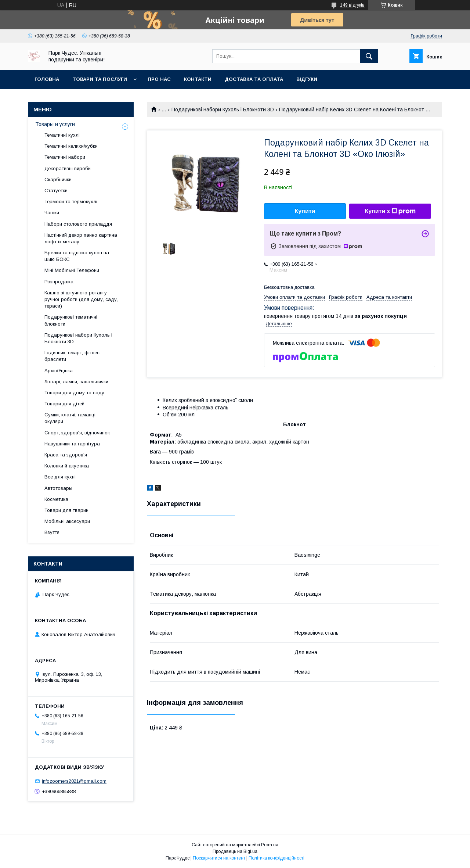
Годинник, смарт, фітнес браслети (72, 356)
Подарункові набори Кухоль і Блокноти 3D (223, 110)
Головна (47, 79)
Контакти (198, 79)
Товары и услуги (55, 124)
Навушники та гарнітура (72, 444)
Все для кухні (60, 477)
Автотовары (58, 488)
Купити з (390, 211)
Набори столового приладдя (78, 224)
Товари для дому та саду (74, 393)
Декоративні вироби (68, 168)
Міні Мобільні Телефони (72, 270)
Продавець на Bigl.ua (235, 851)
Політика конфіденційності (276, 858)
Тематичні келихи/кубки (71, 146)
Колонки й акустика (67, 466)
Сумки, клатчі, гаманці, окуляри (70, 418)
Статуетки (56, 191)
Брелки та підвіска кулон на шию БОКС (77, 256)
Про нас (159, 79)
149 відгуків (352, 5)
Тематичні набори (65, 157)
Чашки (52, 213)
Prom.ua (270, 845)
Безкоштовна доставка (289, 287)
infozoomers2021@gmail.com (74, 781)
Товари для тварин (66, 510)
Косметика (56, 499)
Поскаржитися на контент (219, 858)
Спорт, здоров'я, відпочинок (77, 433)
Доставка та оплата (254, 79)
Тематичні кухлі (62, 135)
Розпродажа (59, 282)
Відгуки (307, 79)
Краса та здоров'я (66, 455)
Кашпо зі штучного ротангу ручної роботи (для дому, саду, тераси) (81, 299)
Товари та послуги (100, 79)
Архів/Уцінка (59, 371)
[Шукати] (369, 56)
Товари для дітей (64, 404)
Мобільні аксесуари (67, 521)
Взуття (52, 532)
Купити (305, 211)
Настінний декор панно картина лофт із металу (81, 238)
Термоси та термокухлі (71, 202)
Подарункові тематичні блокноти (71, 320)
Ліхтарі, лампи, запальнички (76, 382)
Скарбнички (58, 180)
